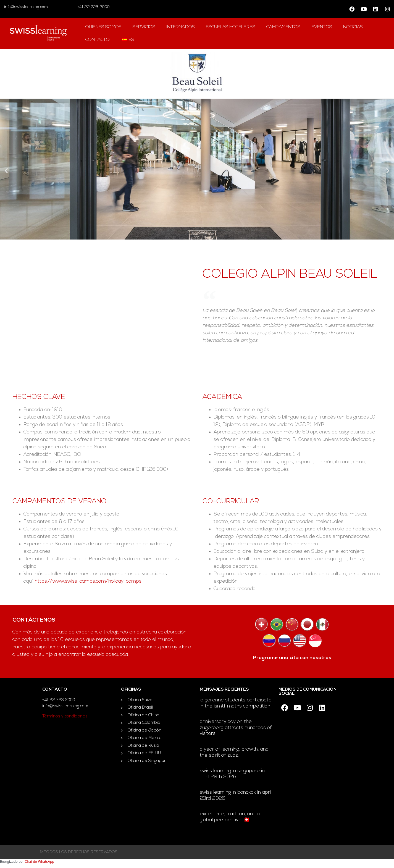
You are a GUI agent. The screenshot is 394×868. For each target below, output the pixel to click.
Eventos (322, 27)
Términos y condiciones (65, 716)
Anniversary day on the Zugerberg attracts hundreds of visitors (236, 728)
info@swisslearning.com (26, 7)
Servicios (144, 27)
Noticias (353, 27)
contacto (98, 40)
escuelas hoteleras (231, 27)
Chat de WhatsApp (40, 862)
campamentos (283, 27)
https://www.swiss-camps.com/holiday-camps (88, 581)
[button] (6, 170)
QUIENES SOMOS (103, 27)
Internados (181, 27)
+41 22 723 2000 (93, 7)
